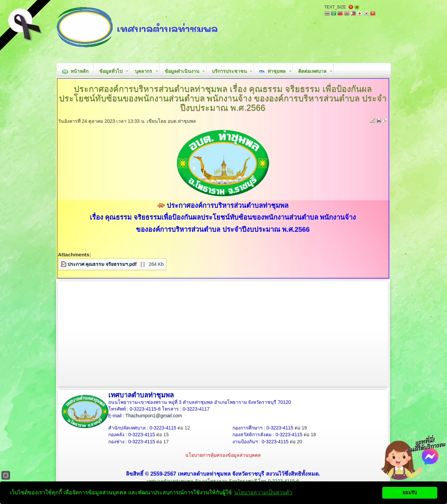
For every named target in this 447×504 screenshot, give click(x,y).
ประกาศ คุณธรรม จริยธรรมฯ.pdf (102, 264)
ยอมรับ (410, 493)
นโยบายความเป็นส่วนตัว (263, 492)
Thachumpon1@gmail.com (154, 416)
